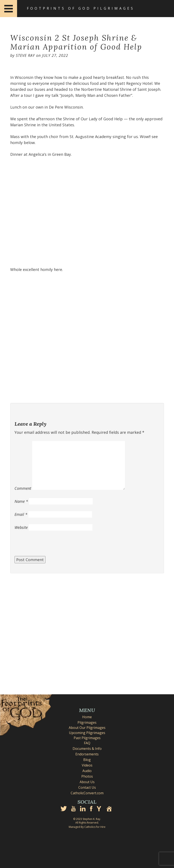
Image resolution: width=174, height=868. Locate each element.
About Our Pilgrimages (87, 728)
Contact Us (87, 787)
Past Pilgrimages (87, 738)
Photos (87, 776)
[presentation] (47, 546)
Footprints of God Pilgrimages (81, 8)
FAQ (87, 743)
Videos (87, 765)
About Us (87, 782)
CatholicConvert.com (87, 793)
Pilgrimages (87, 722)
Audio (87, 771)
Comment (23, 488)
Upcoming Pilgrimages (87, 733)
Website (21, 527)
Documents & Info (87, 749)
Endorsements (87, 754)
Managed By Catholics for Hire (87, 827)
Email (21, 514)
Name (21, 501)
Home (87, 717)
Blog (87, 760)
